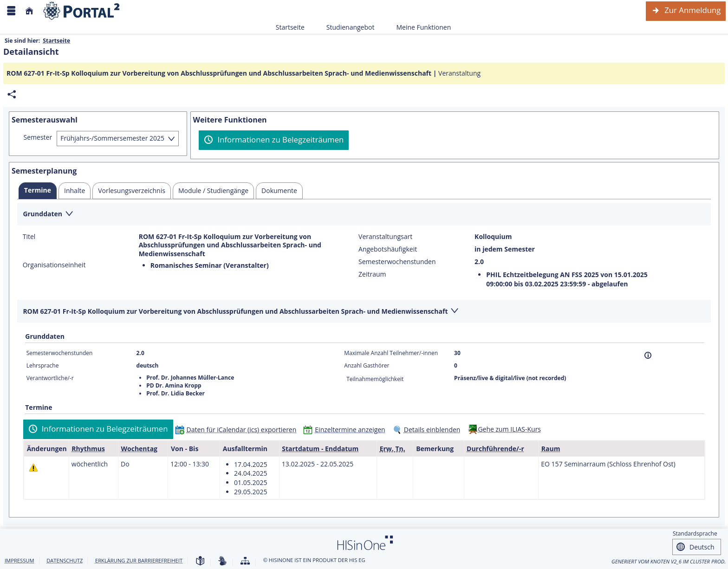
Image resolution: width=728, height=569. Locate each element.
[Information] (648, 355)
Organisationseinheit (54, 265)
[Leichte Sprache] (200, 561)
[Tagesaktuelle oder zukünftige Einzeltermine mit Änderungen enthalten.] (33, 468)
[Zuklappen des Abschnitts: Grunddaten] (364, 215)
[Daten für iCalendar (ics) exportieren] (238, 430)
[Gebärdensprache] (222, 561)
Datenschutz (65, 560)
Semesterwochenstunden (397, 262)
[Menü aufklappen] (11, 11)
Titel (29, 237)
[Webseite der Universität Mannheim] (82, 11)
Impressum (19, 560)
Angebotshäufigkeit (388, 249)
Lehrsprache (43, 365)
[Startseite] (29, 11)
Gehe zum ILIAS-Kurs (509, 429)
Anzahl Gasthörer (367, 365)
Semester (38, 137)
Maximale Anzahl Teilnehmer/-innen (391, 353)
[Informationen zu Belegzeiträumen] (274, 140)
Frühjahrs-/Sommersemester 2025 (112, 138)
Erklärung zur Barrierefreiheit (139, 560)
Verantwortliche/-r (50, 378)
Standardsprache (695, 533)
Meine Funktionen (418, 27)
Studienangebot (345, 27)
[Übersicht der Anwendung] (245, 561)
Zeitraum (372, 274)
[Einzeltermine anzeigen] (346, 430)
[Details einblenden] (429, 430)
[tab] (38, 191)
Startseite (290, 27)
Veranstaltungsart (385, 237)
